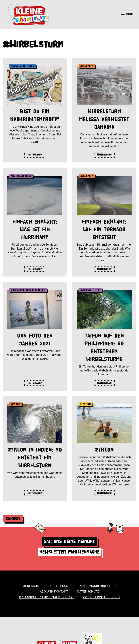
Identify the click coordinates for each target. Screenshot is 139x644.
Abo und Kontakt (54, 592)
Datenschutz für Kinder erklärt (47, 597)
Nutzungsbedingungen (99, 586)
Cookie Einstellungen (102, 597)
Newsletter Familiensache (69, 552)
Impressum (31, 586)
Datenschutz (88, 592)
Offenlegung (60, 586)
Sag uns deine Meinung (70, 541)
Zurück (13, 518)
